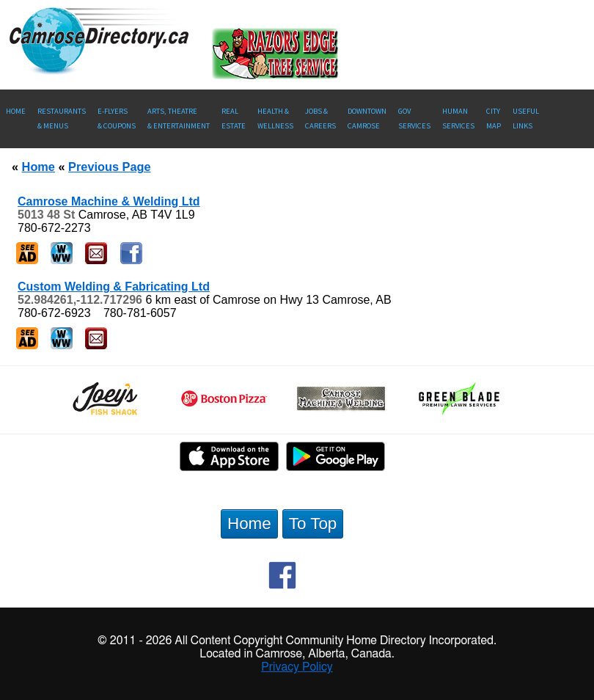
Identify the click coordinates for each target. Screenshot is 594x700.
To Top (313, 524)
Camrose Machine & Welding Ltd (109, 201)
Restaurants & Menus (62, 119)
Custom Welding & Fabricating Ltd (114, 287)
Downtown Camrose (367, 119)
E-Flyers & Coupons (117, 119)
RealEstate (234, 119)
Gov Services (414, 119)
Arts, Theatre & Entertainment (179, 119)
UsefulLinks (526, 119)
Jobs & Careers (320, 119)
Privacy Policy (297, 667)
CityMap (494, 119)
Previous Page (109, 167)
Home (16, 111)
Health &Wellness (275, 119)
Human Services (458, 119)
